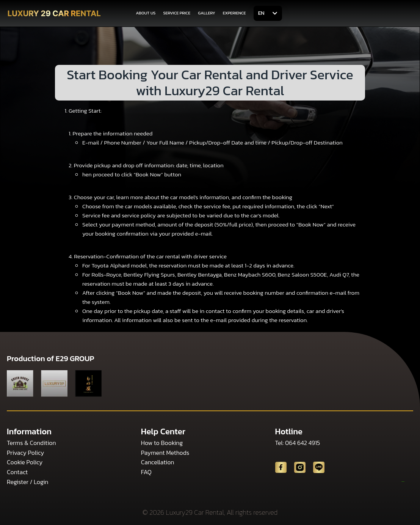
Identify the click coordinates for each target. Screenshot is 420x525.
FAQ (146, 472)
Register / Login (27, 482)
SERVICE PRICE (177, 13)
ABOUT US (146, 13)
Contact (17, 472)
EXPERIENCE (234, 13)
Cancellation (158, 462)
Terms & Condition (31, 443)
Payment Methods (165, 453)
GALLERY (207, 13)
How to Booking (162, 443)
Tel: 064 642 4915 (298, 443)
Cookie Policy (25, 462)
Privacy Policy (25, 453)
